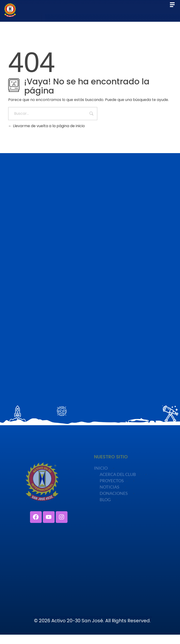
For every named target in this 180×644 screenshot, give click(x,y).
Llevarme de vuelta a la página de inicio (47, 126)
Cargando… (90, 284)
